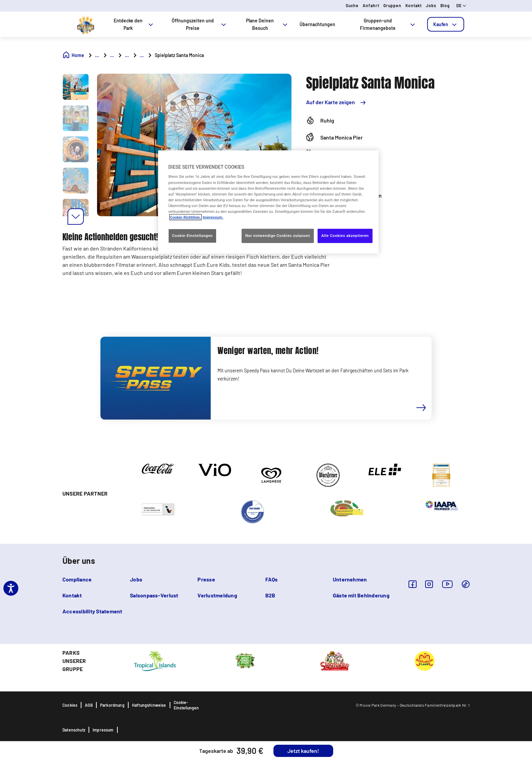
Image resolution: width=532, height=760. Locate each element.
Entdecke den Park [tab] (134, 24)
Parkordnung (112, 705)
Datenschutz (74, 730)
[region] (268, 202)
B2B (270, 595)
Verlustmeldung (217, 595)
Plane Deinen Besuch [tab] (267, 24)
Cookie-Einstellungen (186, 705)
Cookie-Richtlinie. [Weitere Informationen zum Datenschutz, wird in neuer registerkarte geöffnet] (185, 217)
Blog (445, 5)
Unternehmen (350, 579)
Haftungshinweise (149, 705)
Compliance (77, 579)
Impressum (103, 730)
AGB (89, 705)
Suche (352, 5)
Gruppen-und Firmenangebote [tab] (388, 24)
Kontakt (414, 5)
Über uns (79, 561)
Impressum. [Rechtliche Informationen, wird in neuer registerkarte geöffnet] (213, 217)
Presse (206, 579)
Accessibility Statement (92, 611)
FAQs (272, 579)
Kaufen (446, 24)
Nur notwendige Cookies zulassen (278, 236)
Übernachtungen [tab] (317, 24)
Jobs (431, 5)
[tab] (446, 24)
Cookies (70, 705)
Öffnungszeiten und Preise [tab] (199, 24)
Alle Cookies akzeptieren (345, 236)
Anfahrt (371, 5)
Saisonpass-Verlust (154, 595)
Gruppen (392, 5)
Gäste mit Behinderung (361, 595)
